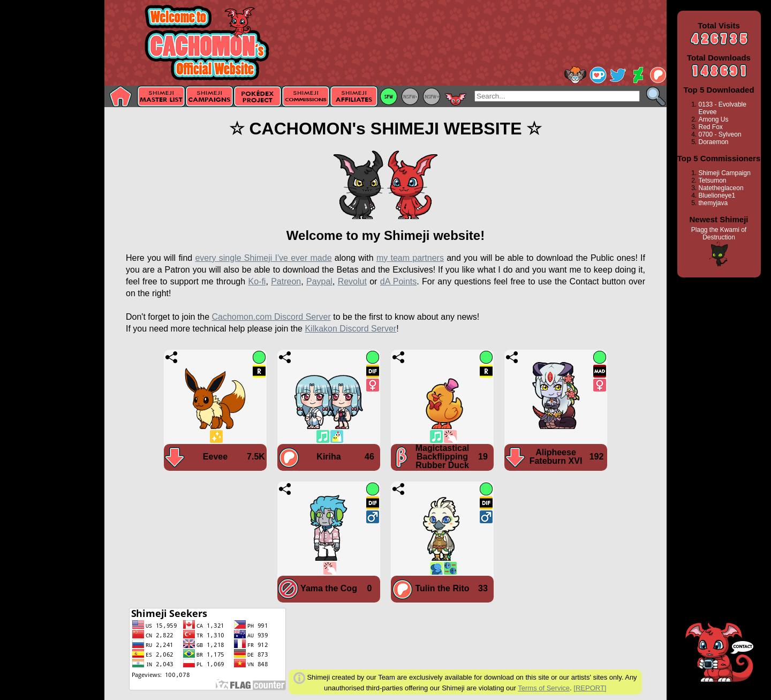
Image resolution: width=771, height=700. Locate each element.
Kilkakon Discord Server (350, 329)
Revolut (352, 281)
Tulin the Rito (442, 588)
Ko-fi (257, 281)
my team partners (410, 258)
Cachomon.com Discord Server (271, 317)
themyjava (713, 203)
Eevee (215, 457)
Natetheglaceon (721, 188)
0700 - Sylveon (720, 134)
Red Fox (711, 127)
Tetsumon (713, 180)
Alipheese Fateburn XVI (556, 457)
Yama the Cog (329, 588)
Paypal (319, 281)
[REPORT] (590, 688)
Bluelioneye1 (717, 195)
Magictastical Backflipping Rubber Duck (442, 457)
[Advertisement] (52, 170)
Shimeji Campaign (725, 173)
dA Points (398, 281)
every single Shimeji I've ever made (263, 258)
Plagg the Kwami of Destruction (719, 234)
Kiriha (328, 457)
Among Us (714, 119)
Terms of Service (544, 688)
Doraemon (714, 142)
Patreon (286, 281)
